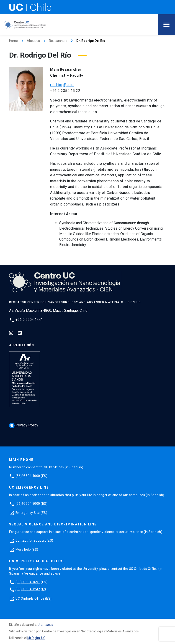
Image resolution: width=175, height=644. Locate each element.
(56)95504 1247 (28, 589)
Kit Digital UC (36, 638)
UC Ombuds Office (30, 598)
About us (33, 41)
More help (23, 549)
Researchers (58, 41)
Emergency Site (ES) (31, 512)
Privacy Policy (24, 425)
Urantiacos (45, 625)
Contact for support (31, 540)
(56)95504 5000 (28, 503)
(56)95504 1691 (28, 582)
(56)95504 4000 (28, 476)
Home (13, 41)
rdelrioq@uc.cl (62, 85)
